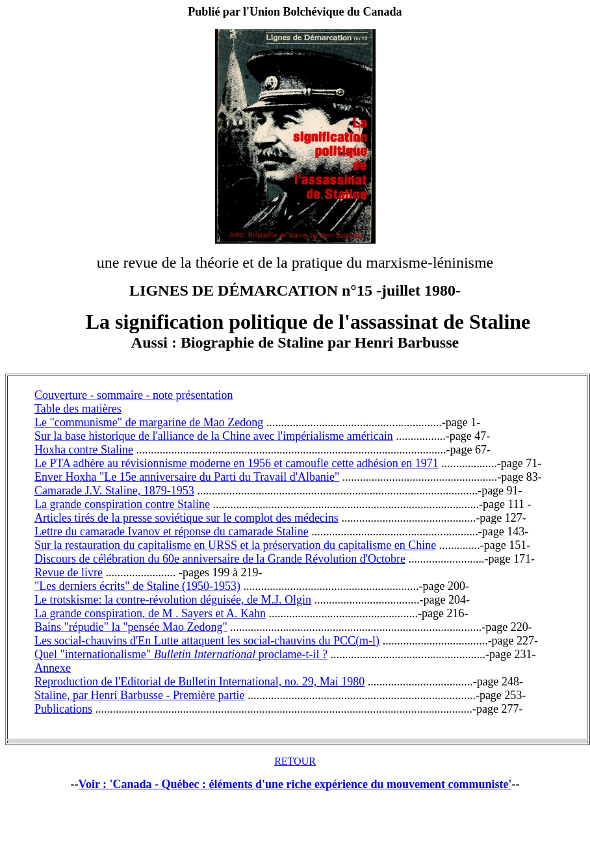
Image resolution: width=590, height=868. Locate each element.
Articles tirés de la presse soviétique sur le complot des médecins (186, 518)
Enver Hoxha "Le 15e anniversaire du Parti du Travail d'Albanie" (187, 477)
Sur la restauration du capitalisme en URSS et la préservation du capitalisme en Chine (235, 545)
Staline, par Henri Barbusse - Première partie (139, 695)
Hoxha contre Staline (84, 450)
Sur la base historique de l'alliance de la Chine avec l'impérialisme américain (214, 436)
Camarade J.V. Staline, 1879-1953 (114, 491)
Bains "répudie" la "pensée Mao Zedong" (131, 627)
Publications (63, 709)
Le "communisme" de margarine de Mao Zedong (149, 422)
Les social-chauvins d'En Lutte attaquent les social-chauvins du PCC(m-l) (207, 641)
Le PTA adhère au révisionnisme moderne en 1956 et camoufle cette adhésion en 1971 (237, 463)
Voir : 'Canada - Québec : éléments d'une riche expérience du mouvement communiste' (295, 784)
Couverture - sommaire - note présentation (134, 395)
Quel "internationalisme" (94, 654)
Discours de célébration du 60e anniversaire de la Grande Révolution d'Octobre (220, 559)
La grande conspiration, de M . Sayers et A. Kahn (150, 613)
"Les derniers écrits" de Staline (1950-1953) (137, 586)
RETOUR (295, 761)
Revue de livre (69, 572)
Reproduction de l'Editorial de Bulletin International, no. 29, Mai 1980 (199, 682)
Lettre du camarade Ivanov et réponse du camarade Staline (172, 531)
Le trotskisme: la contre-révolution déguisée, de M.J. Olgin (173, 600)
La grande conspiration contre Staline (122, 504)
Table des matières (78, 409)
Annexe (53, 668)
